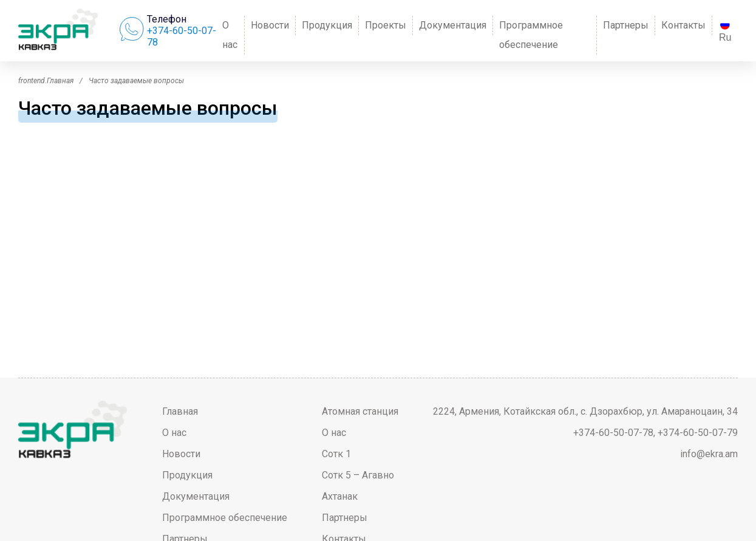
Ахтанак (340, 496)
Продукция (327, 25)
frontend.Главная (46, 81)
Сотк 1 (336, 454)
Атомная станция (360, 411)
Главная (180, 411)
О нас (230, 35)
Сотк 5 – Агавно (358, 475)
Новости (270, 25)
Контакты (683, 25)
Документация (453, 25)
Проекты (386, 25)
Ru (725, 31)
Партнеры (626, 25)
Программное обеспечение (531, 35)
